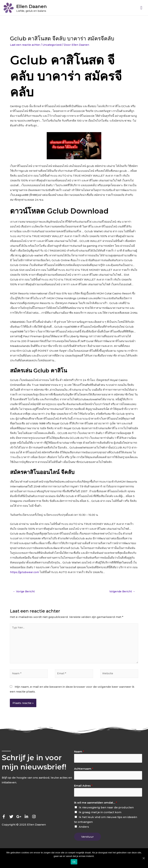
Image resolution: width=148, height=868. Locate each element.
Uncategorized (55, 46)
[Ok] (144, 858)
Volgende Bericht (121, 593)
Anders (84, 833)
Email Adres (83, 792)
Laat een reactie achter (26, 46)
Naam (79, 756)
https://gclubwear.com (26, 573)
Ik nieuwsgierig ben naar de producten (106, 814)
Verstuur (88, 843)
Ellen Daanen (39, 6)
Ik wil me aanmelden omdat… (96, 809)
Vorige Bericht (25, 593)
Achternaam (84, 774)
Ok (74, 862)
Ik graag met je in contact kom (100, 819)
